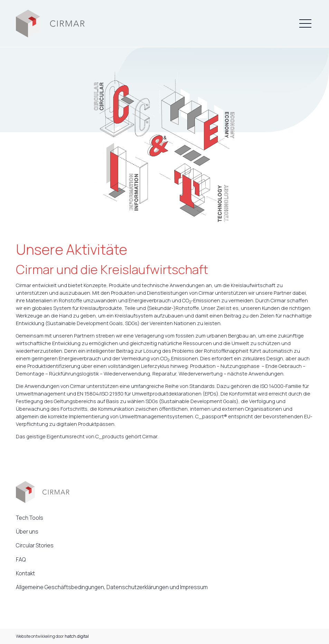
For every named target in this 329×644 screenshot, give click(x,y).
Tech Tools (30, 518)
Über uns (27, 531)
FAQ (21, 559)
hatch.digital (77, 636)
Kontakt (25, 573)
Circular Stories (35, 545)
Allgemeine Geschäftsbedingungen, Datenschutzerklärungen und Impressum (112, 587)
